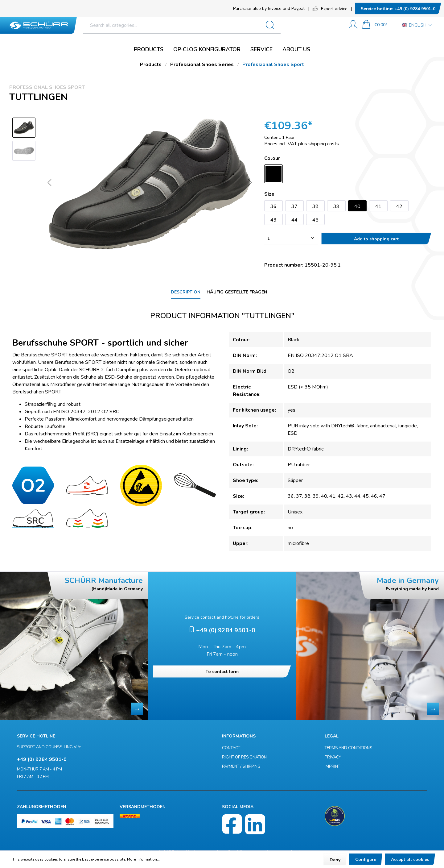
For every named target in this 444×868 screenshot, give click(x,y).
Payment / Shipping (241, 766)
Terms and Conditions (348, 748)
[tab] (186, 292)
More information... (143, 859)
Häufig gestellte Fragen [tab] (237, 292)
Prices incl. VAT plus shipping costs (302, 144)
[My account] (353, 25)
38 (315, 206)
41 (378, 206)
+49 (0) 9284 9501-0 (398, 9)
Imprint (332, 766)
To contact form (222, 672)
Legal (332, 736)
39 (336, 206)
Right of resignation (244, 757)
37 (294, 206)
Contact (231, 748)
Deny (335, 860)
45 (315, 220)
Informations (239, 736)
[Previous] (49, 184)
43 (273, 220)
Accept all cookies (410, 860)
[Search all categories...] (203, 25)
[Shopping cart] (375, 25)
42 (399, 206)
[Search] (327, 25)
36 (273, 206)
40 (357, 206)
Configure (366, 860)
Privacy (333, 757)
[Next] (250, 184)
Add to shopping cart (376, 239)
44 (294, 220)
